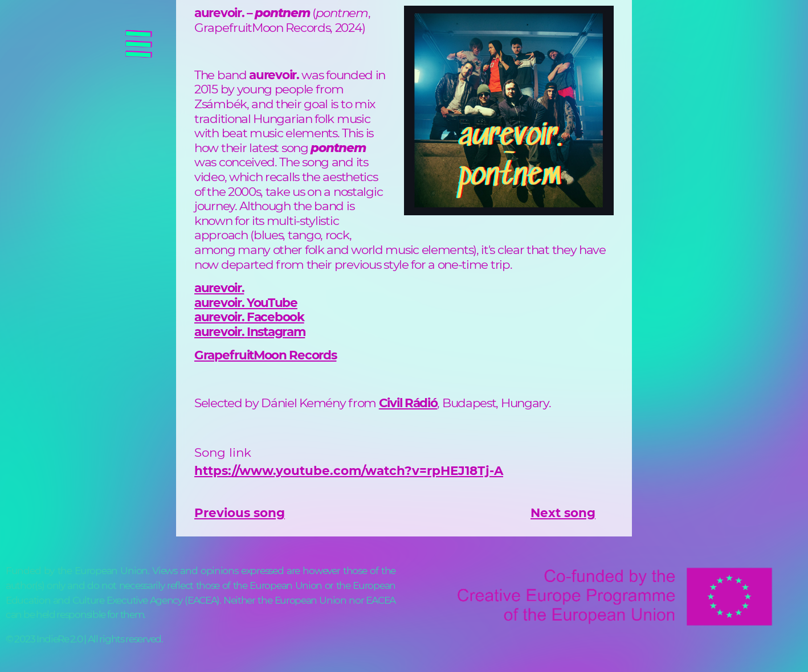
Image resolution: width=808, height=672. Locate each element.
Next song (563, 513)
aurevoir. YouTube (246, 302)
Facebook (274, 317)
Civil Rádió (408, 403)
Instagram (274, 331)
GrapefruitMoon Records (265, 355)
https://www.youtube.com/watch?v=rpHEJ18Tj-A (349, 470)
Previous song (240, 513)
